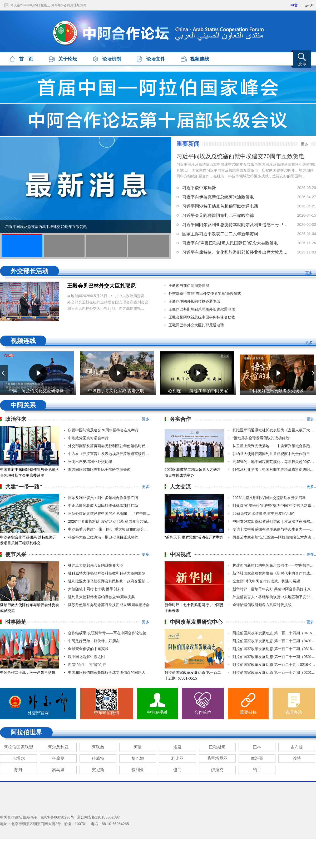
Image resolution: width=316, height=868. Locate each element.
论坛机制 (112, 59)
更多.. (310, 273)
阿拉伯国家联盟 (18, 747)
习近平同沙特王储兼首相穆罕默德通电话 (220, 206)
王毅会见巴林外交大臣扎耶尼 (101, 286)
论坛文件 (156, 59)
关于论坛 (68, 59)
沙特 (297, 758)
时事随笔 (16, 622)
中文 (294, 5)
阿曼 (138, 747)
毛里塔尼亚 (217, 758)
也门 (177, 770)
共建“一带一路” (24, 487)
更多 (304, 144)
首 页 (26, 59)
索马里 (58, 770)
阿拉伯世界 (26, 732)
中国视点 (180, 554)
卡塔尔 (18, 758)
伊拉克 (217, 770)
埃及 (177, 747)
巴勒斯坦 (217, 747)
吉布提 (297, 747)
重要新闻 (188, 144)
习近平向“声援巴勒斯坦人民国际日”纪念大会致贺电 (230, 243)
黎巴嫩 (138, 758)
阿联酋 (98, 747)
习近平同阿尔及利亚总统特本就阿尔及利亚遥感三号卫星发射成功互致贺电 (236, 225)
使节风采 (16, 554)
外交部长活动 (29, 271)
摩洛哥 (257, 758)
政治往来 (16, 419)
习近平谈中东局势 (199, 188)
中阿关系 (23, 405)
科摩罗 (58, 758)
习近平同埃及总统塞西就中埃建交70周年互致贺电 (46, 227)
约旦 (257, 770)
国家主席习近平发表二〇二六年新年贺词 (220, 234)
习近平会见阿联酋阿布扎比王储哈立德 (218, 215)
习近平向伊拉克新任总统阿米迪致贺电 (218, 197)
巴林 (257, 747)
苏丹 (18, 770)
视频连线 (200, 59)
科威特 (98, 758)
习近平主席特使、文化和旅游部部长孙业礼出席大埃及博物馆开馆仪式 (236, 252)
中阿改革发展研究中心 (196, 622)
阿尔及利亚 (58, 747)
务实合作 (180, 419)
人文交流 (180, 487)
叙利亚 (138, 770)
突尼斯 (98, 770)
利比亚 (177, 758)
